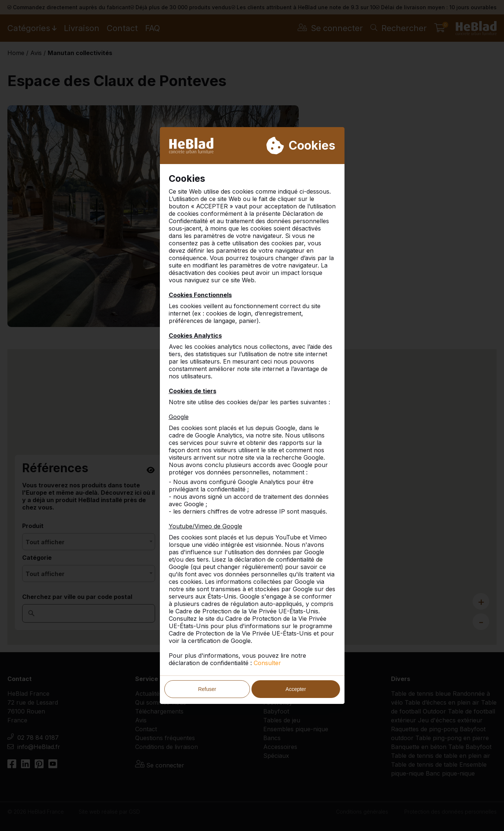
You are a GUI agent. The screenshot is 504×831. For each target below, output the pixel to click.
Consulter (267, 663)
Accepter (296, 689)
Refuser (207, 689)
